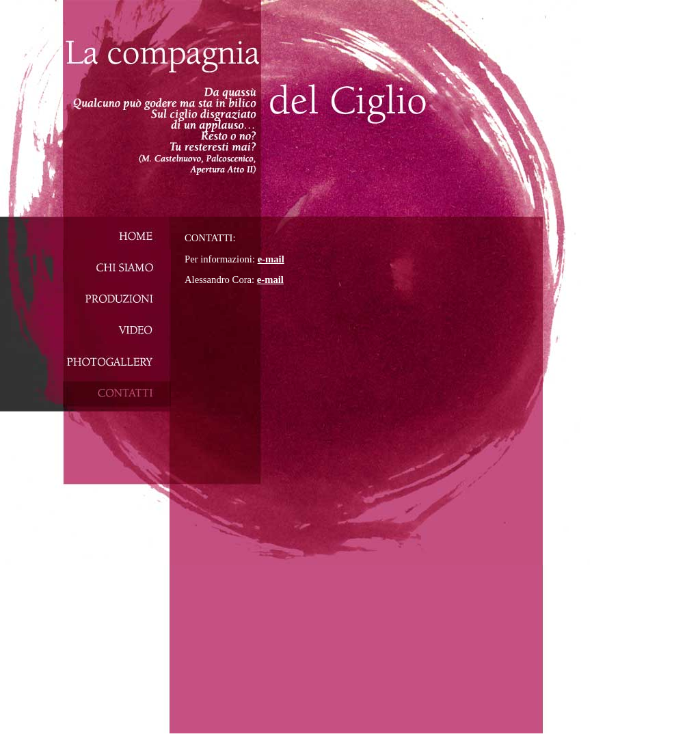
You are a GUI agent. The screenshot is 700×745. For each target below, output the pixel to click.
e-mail (271, 259)
